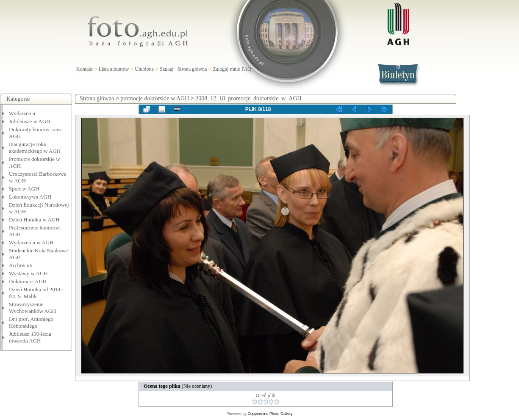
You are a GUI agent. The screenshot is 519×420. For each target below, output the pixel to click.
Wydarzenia (22, 113)
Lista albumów (114, 69)
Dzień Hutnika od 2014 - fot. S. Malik (36, 293)
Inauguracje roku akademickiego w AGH (35, 148)
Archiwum (21, 265)
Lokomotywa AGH (30, 197)
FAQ (246, 69)
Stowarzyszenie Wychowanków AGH (33, 308)
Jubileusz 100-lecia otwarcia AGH (30, 337)
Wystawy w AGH (28, 273)
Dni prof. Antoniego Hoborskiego (31, 322)
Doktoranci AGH (28, 281)
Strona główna (192, 69)
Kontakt (85, 69)
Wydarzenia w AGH (31, 242)
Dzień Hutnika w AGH (34, 220)
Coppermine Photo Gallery (270, 414)
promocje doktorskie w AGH (155, 98)
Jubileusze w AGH (30, 121)
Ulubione (144, 69)
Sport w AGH (24, 189)
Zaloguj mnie (226, 69)
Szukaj (167, 69)
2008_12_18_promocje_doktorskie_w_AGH (248, 98)
